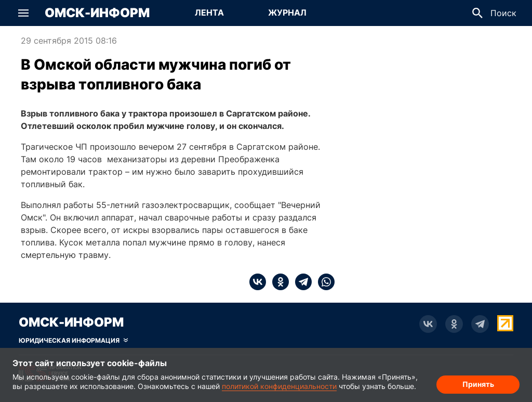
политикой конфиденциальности (279, 386)
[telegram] (300, 282)
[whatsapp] (323, 282)
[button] (23, 13)
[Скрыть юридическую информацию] (73, 341)
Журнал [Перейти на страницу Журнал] (287, 12)
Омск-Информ (97, 13)
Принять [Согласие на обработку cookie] (478, 384)
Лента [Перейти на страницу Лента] (209, 12)
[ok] (277, 282)
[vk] (258, 282)
